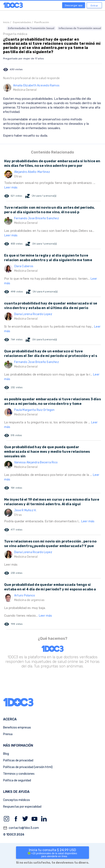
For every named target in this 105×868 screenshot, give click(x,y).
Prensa (8, 734)
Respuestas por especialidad (22, 807)
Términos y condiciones (19, 774)
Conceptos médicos (17, 800)
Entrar (94, 6)
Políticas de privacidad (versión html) (28, 767)
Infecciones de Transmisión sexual (80, 28)
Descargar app (74, 5)
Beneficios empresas (17, 728)
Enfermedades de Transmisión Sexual (31, 28)
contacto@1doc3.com (21, 828)
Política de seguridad (17, 780)
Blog (6, 754)
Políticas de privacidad (18, 760)
